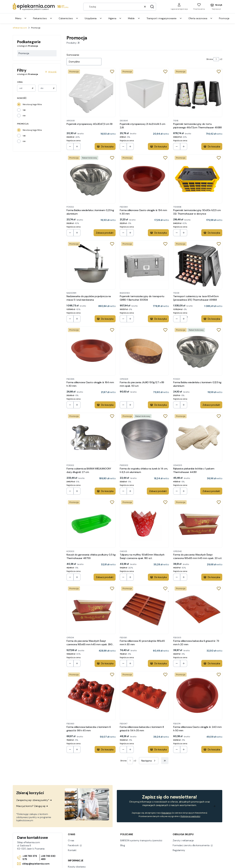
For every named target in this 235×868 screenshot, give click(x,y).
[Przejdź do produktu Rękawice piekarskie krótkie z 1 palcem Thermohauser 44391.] (198, 437)
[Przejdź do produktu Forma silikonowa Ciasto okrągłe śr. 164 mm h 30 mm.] (91, 351)
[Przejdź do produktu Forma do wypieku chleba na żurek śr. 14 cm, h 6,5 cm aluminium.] (144, 437)
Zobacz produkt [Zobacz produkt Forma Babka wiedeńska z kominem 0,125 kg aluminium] (211, 405)
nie (24, 116)
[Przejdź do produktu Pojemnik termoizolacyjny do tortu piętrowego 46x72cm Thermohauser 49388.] (198, 93)
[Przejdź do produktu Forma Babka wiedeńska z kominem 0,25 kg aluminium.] (91, 179)
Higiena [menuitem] (115, 18)
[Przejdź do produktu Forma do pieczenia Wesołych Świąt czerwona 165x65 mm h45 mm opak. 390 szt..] (91, 610)
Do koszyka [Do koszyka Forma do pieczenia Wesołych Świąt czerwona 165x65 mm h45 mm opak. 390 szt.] (105, 663)
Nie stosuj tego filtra (32, 104)
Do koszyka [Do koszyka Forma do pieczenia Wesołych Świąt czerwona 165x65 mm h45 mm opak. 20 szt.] (212, 577)
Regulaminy (179, 850)
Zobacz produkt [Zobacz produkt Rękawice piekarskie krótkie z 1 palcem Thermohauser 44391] (211, 491)
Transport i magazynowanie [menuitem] (164, 18)
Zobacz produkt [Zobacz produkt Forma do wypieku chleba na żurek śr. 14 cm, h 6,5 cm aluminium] (158, 491)
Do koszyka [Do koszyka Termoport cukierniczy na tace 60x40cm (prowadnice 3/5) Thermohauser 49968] (212, 319)
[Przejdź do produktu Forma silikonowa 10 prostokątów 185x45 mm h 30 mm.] (144, 610)
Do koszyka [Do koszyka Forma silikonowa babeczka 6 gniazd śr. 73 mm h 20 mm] (212, 663)
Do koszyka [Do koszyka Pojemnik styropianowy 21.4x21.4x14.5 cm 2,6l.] (158, 147)
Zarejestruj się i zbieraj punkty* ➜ (34, 800)
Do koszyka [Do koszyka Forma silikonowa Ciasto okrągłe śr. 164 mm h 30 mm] (105, 405)
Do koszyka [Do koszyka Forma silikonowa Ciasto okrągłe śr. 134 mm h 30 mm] (158, 233)
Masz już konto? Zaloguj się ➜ (32, 806)
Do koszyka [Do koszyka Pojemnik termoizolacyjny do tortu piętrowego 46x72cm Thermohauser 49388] (212, 147)
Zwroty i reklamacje (183, 840)
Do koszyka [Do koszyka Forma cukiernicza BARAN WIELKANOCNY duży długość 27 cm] (105, 491)
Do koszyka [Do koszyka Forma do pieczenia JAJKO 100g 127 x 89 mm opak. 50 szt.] (158, 405)
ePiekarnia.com (20, 28)
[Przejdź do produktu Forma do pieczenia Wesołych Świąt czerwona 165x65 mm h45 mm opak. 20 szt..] (198, 523)
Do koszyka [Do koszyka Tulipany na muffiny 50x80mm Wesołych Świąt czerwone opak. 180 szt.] (158, 577)
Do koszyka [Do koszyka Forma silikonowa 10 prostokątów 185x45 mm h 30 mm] (158, 663)
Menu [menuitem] (21, 18)
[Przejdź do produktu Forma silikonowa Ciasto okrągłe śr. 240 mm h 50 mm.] (198, 696)
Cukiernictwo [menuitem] (69, 18)
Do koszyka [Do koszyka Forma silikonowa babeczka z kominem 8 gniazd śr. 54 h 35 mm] (158, 749)
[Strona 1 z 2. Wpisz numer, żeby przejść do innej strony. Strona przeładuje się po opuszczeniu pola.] (216, 59)
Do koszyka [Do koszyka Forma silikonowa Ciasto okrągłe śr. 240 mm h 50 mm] (212, 749)
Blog (123, 845)
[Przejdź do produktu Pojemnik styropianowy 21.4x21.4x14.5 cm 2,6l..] (144, 93)
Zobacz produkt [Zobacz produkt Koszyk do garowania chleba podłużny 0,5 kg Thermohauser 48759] (105, 577)
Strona (210, 59)
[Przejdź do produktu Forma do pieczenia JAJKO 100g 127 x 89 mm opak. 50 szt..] (144, 351)
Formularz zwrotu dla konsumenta (191, 845)
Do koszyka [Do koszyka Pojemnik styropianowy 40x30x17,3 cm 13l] (105, 147)
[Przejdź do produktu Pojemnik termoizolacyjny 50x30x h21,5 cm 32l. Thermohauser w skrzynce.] (198, 179)
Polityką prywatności (190, 816)
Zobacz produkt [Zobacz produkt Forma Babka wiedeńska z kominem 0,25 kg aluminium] (105, 233)
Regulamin (166, 813)
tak (24, 110)
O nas (71, 840)
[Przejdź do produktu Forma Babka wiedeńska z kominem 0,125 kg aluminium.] (198, 351)
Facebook (74, 845)
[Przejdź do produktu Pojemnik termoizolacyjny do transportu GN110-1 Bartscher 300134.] (144, 265)
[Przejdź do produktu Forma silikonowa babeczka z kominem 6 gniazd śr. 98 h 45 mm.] (91, 696)
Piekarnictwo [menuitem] (43, 18)
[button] (152, 7)
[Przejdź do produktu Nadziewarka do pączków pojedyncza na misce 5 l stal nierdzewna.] (91, 265)
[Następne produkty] (149, 761)
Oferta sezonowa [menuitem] (201, 18)
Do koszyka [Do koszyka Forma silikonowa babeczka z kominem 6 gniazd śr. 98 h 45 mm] (105, 749)
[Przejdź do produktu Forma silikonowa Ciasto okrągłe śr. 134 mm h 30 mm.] (144, 179)
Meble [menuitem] (134, 18)
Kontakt (72, 850)
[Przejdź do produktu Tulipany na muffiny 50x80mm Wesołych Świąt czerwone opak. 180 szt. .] (144, 523)
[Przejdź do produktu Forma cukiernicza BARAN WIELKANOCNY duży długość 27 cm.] (91, 437)
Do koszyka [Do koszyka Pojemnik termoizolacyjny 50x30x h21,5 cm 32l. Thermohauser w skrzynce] (212, 233)
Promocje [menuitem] (224, 18)
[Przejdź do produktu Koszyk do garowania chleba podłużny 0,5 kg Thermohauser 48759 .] (91, 523)
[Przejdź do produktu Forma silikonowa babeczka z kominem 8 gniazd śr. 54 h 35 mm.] (144, 696)
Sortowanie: (73, 55)
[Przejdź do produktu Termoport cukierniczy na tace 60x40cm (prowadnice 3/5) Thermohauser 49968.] (198, 265)
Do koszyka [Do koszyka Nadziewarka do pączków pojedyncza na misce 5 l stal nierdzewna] (105, 319)
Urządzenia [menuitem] (93, 18)
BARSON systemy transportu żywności (141, 840)
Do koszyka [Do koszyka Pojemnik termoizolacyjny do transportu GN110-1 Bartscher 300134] (158, 319)
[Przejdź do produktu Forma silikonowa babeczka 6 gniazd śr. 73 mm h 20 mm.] (198, 610)
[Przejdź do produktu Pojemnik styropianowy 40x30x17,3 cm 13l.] (91, 93)
